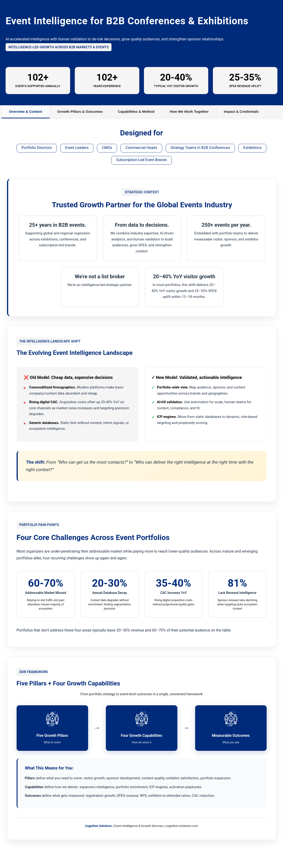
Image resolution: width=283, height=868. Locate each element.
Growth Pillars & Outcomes (80, 111)
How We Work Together (189, 111)
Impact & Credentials (241, 111)
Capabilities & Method (136, 111)
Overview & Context (26, 111)
